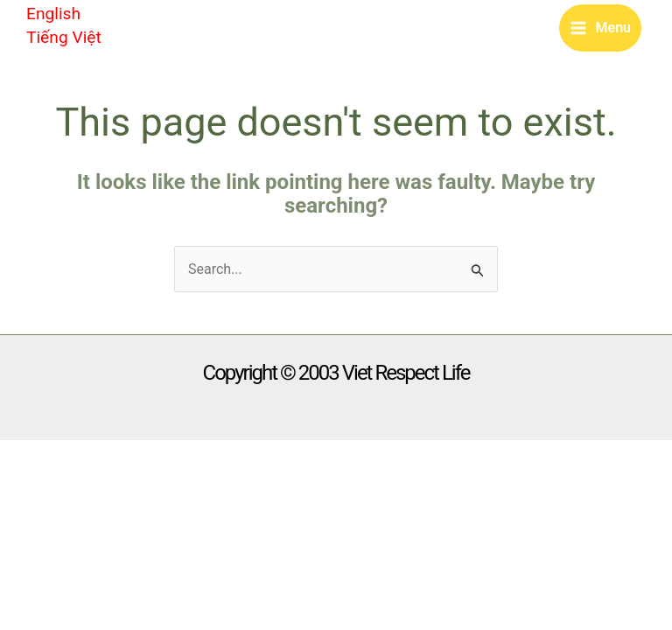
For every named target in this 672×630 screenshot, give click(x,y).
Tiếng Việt (64, 37)
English (53, 14)
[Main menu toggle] (600, 28)
